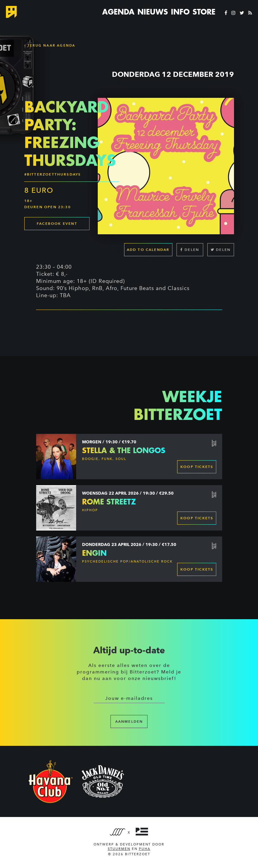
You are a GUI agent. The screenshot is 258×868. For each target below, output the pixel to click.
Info (180, 12)
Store (204, 12)
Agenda (118, 12)
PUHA (145, 849)
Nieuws (153, 12)
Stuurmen (119, 849)
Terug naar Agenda (50, 45)
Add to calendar (148, 250)
